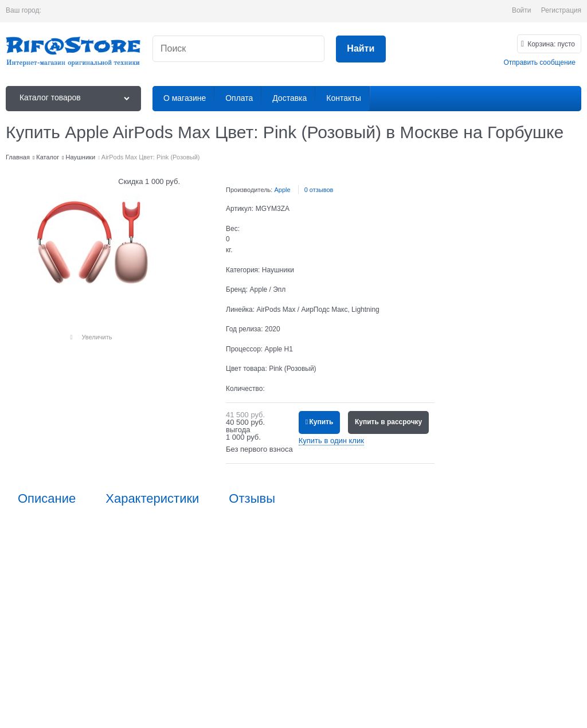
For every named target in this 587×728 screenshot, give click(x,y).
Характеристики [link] (152, 499)
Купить (321, 422)
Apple (282, 190)
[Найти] (361, 49)
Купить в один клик (331, 441)
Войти (522, 10)
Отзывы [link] (252, 499)
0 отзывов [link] (319, 190)
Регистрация (561, 10)
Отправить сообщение (539, 62)
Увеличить (97, 337)
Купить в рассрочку (388, 422)
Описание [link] (47, 499)
